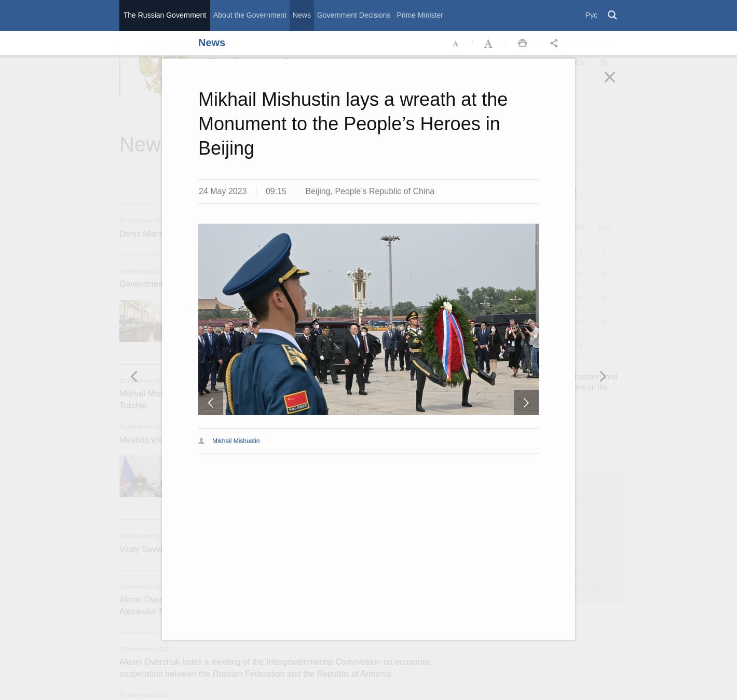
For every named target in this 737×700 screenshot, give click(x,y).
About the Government (250, 15)
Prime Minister (420, 15)
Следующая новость (526, 403)
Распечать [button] (523, 44)
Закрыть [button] (617, 84)
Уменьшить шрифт (456, 44)
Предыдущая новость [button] (603, 376)
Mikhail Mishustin (236, 441)
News (302, 15)
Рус (591, 15)
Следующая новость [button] (134, 376)
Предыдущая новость (211, 403)
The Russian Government (165, 15)
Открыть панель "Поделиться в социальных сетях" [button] (556, 44)
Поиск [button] (613, 16)
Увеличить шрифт (489, 44)
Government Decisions (354, 15)
